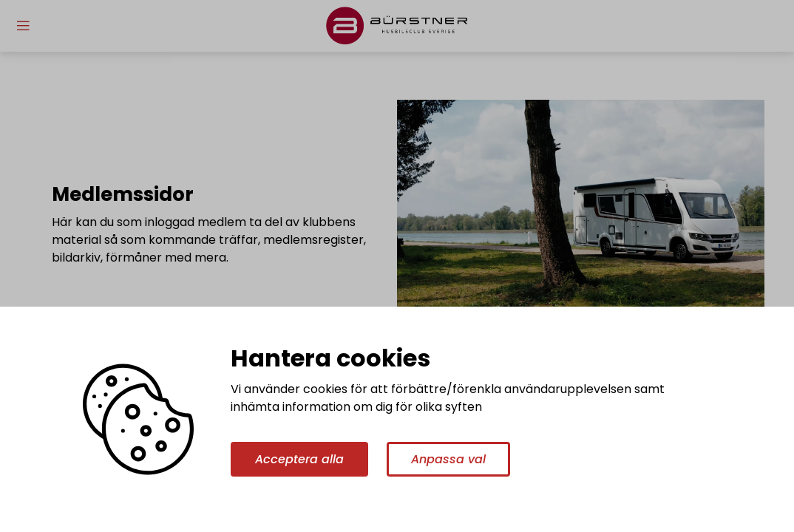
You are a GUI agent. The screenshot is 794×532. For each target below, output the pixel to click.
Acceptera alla (299, 459)
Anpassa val (448, 459)
